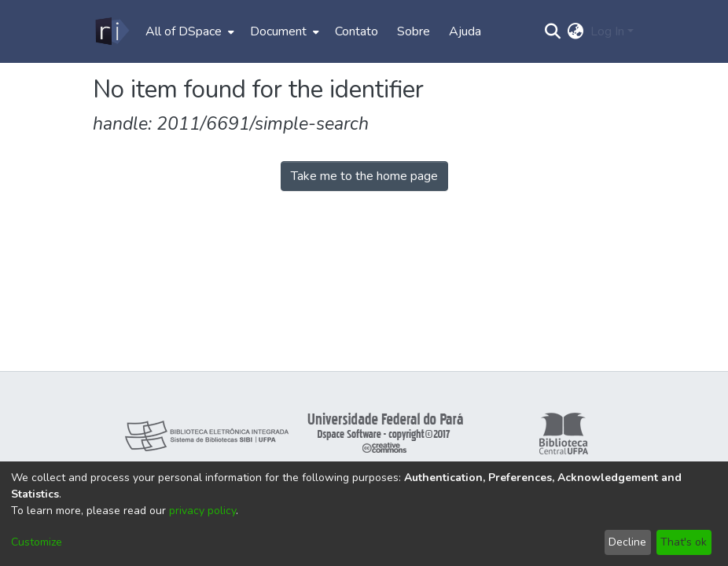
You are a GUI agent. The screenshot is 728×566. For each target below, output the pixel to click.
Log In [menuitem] (607, 31)
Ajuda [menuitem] (465, 31)
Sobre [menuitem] (414, 31)
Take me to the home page (364, 176)
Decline (627, 542)
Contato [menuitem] (357, 31)
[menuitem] (188, 31)
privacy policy (202, 511)
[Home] (111, 31)
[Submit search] (553, 31)
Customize (37, 542)
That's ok (684, 542)
